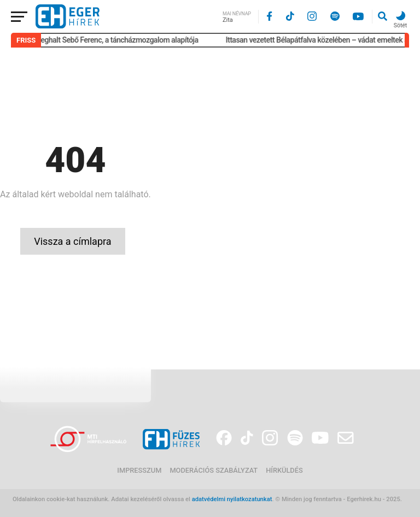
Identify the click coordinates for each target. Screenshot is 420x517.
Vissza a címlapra (72, 241)
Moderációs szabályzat (214, 470)
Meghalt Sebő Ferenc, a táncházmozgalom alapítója (119, 40)
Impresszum (139, 470)
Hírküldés (284, 470)
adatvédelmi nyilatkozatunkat (232, 499)
